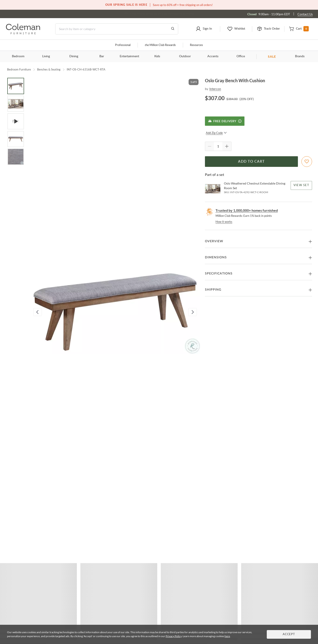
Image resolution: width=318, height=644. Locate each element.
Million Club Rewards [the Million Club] (160, 45)
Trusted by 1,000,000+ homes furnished (247, 210)
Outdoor (185, 56)
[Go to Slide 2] (16, 104)
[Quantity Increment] (227, 146)
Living (46, 56)
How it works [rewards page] (224, 222)
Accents (213, 56)
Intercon (215, 89)
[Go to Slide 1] (16, 86)
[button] (204, 29)
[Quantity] (218, 146)
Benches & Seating (49, 69)
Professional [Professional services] (123, 45)
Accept (289, 634)
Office (241, 56)
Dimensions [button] (216, 257)
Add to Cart (251, 162)
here (227, 636)
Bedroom (18, 56)
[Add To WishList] (307, 162)
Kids (157, 56)
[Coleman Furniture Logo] (23, 33)
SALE (272, 56)
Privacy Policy (174, 636)
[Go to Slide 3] (16, 121)
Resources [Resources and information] (196, 45)
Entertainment (129, 56)
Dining (74, 56)
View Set (301, 185)
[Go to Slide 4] (16, 139)
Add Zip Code (216, 133)
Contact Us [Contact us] (305, 14)
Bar (102, 56)
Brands (300, 56)
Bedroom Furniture (19, 69)
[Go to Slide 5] (16, 157)
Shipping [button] (213, 290)
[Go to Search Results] (173, 29)
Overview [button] (214, 241)
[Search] (117, 29)
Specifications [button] (219, 274)
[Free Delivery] (225, 121)
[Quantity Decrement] (210, 146)
